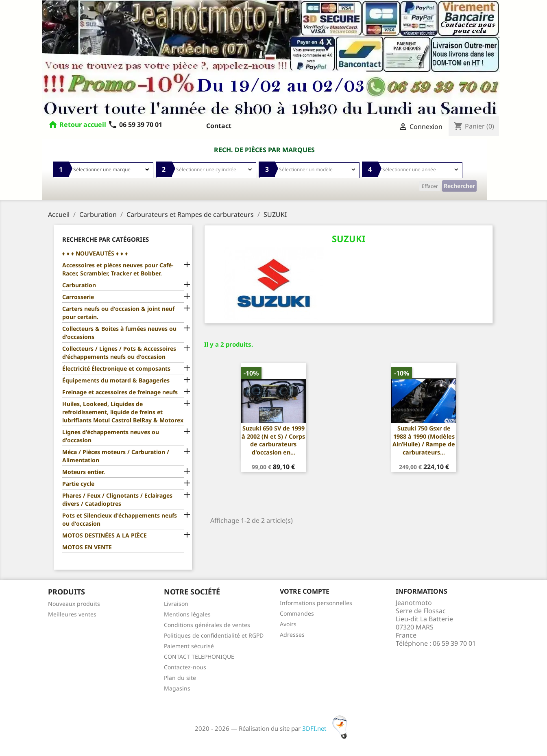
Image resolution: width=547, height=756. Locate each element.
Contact (219, 126)
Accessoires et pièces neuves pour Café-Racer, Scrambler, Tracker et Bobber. (118, 269)
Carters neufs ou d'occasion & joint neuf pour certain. (118, 313)
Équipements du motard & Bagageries (116, 380)
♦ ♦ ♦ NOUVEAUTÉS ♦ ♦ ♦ (95, 253)
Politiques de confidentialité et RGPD (214, 635)
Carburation (79, 285)
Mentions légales (187, 614)
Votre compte (305, 591)
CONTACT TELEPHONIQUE (199, 657)
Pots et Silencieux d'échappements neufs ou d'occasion (120, 519)
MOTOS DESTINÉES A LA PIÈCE (105, 535)
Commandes (297, 613)
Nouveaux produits (74, 604)
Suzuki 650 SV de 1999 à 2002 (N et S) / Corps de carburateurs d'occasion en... (273, 440)
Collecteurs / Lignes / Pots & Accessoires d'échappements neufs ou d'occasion (119, 353)
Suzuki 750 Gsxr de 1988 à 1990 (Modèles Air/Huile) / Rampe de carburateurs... (424, 440)
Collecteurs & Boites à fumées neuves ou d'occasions (119, 333)
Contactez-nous (185, 667)
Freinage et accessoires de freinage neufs (120, 392)
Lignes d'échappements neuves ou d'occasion (111, 436)
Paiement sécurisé (189, 646)
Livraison (176, 604)
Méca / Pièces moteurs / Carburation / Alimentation (116, 456)
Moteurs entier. (84, 472)
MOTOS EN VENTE (87, 547)
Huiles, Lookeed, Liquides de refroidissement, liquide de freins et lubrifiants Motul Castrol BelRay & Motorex (123, 412)
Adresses (292, 635)
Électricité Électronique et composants (116, 368)
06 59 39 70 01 (135, 125)
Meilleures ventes (72, 614)
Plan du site (180, 678)
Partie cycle (78, 484)
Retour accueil (83, 125)
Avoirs (288, 624)
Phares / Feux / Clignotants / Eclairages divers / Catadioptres (117, 499)
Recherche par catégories (106, 239)
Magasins (177, 688)
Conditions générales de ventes (207, 625)
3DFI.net (327, 728)
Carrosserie (78, 297)
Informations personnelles (316, 603)
